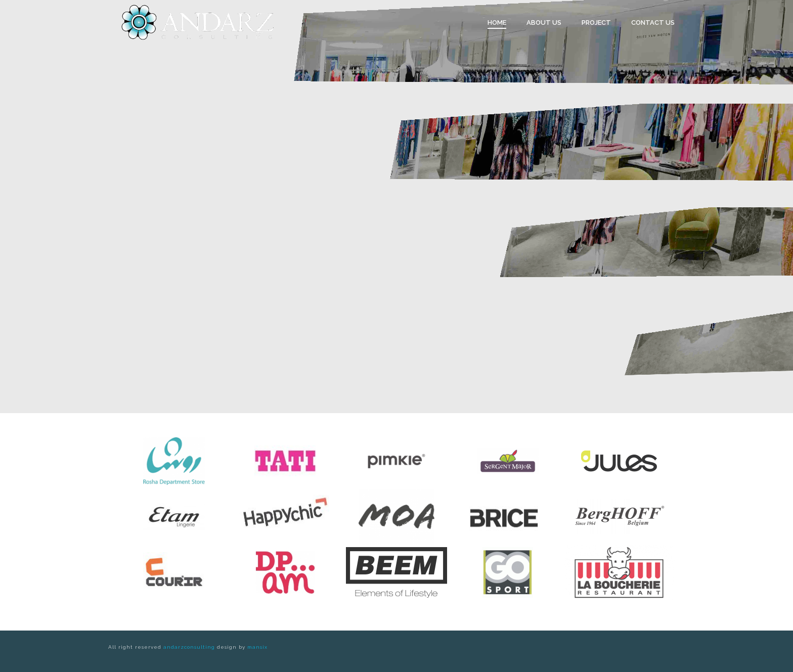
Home (497, 23)
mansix (257, 647)
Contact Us (653, 23)
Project (596, 23)
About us (544, 23)
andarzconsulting (189, 647)
